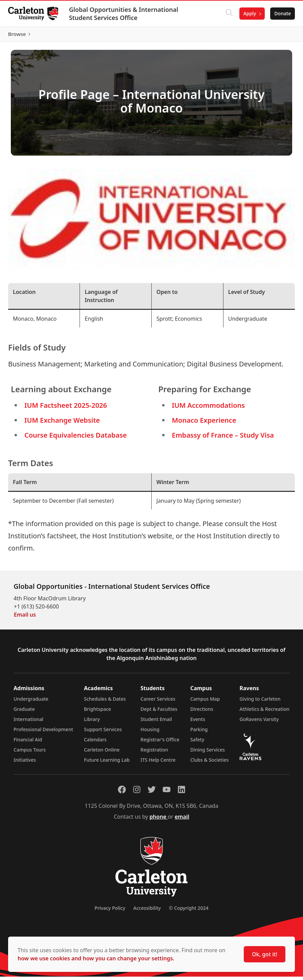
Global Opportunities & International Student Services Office (126, 14)
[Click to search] (226, 14)
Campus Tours (30, 753)
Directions (202, 712)
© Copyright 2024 (189, 911)
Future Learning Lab (107, 763)
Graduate (24, 712)
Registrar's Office (160, 743)
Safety (197, 743)
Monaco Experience (204, 423)
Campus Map (205, 702)
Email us (25, 618)
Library (92, 723)
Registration (154, 753)
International (28, 723)
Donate (280, 13)
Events (198, 723)
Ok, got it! (265, 954)
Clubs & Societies (209, 763)
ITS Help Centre (158, 763)
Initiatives (25, 763)
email (182, 820)
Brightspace (98, 712)
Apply (247, 13)
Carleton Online (102, 753)
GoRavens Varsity (259, 723)
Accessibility (147, 911)
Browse (279, 36)
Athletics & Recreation (265, 712)
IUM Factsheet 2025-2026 (66, 408)
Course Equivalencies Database (76, 438)
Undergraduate (31, 702)
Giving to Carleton (260, 702)
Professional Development (43, 733)
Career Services (158, 702)
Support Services (103, 733)
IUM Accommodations (209, 408)
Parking (199, 733)
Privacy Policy (110, 911)
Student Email (156, 723)
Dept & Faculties (159, 712)
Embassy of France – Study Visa (223, 438)
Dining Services (208, 753)
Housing (150, 733)
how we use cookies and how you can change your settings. (96, 958)
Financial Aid (28, 743)
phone (159, 820)
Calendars (95, 743)
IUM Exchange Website (62, 423)
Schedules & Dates (105, 702)
